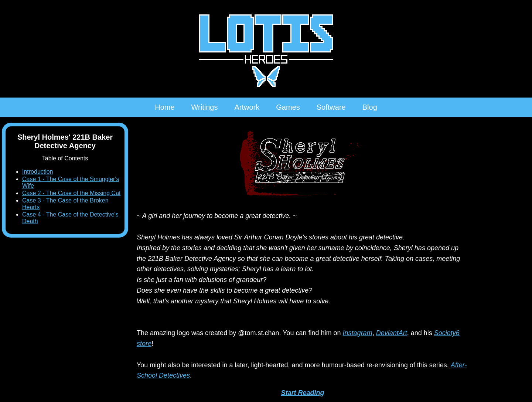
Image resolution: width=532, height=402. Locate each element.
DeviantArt (392, 333)
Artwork (247, 107)
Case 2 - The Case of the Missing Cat (71, 193)
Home (165, 107)
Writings (205, 107)
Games (288, 107)
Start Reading (302, 393)
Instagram (358, 333)
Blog (370, 107)
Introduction (38, 172)
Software (331, 107)
